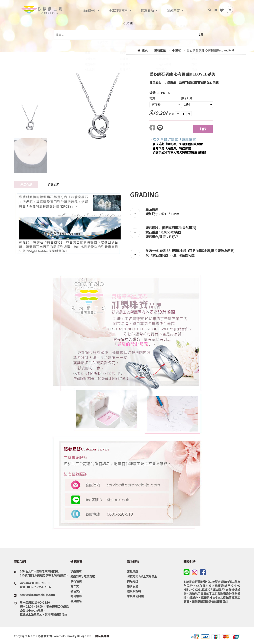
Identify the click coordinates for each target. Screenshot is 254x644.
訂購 (203, 129)
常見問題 (133, 571)
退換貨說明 (134, 591)
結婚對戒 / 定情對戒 (83, 576)
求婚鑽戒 (76, 571)
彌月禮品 (76, 601)
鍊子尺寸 (187, 98)
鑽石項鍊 (76, 581)
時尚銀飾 (76, 596)
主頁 (145, 50)
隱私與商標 (102, 636)
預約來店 (169, 10)
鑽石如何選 (160, 255)
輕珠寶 (75, 586)
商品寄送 (133, 581)
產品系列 (85, 10)
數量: (172, 114)
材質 (152, 98)
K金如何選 (187, 255)
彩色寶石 (76, 591)
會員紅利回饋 (135, 596)
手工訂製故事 (114, 10)
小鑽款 (177, 50)
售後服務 (133, 586)
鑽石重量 (160, 50)
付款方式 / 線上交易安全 (142, 576)
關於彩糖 (143, 10)
